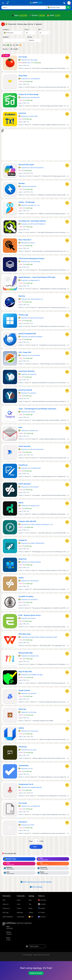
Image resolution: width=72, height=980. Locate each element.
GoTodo (33, 412)
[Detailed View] (11, 45)
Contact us (6, 908)
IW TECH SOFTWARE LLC (38, 224)
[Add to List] (67, 58)
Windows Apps (10, 859)
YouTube (42, 900)
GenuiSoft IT (34, 600)
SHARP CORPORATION (37, 543)
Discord (42, 917)
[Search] (24, 7)
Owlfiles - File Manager (27, 202)
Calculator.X (23, 822)
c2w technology (35, 262)
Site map (5, 913)
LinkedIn (42, 904)
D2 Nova (33, 618)
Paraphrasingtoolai (36, 787)
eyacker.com (34, 431)
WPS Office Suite (25, 634)
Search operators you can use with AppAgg (36, 882)
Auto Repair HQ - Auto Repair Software (32, 221)
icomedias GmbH (35, 468)
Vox (31, 769)
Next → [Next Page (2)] (36, 847)
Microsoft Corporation (37, 168)
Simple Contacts (24, 690)
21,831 (58, 15)
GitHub (41, 908)
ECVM (32, 825)
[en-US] (37, 946)
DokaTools (22, 113)
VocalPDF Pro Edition (26, 597)
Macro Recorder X (25, 240)
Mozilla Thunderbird (36, 337)
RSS (31, 917)
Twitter (41, 913)
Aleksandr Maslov (36, 562)
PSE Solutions (35, 487)
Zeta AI (32, 243)
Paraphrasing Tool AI (26, 784)
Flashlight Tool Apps (36, 675)
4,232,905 (23, 15)
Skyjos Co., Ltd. (35, 205)
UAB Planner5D (35, 97)
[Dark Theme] (64, 3)
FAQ (4, 900)
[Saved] (7, 3)
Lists (18, 904)
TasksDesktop (24, 766)
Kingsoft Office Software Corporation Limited (44, 637)
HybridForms (23, 465)
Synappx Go (23, 540)
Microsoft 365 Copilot (26, 165)
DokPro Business (25, 484)
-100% (25, 63)
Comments (21, 917)
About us (6, 904)
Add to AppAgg (36, 887)
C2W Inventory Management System (31, 259)
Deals (31, 908)
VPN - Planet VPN (25, 352)
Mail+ (21, 428)
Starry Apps (34, 60)
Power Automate (25, 446)
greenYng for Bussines (27, 371)
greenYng (33, 374)
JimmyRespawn (35, 79)
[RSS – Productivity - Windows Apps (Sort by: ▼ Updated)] (21, 45)
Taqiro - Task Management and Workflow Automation (37, 409)
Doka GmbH (34, 116)
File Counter (23, 803)
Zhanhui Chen (34, 656)
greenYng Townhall (25, 390)
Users (19, 900)
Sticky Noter (23, 76)
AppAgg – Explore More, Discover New (38, 955)
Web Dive (22, 296)
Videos (31, 913)
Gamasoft (33, 693)
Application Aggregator (24, 923)
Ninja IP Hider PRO (25, 672)
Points (19, 908)
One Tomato (23, 57)
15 (24, 176)
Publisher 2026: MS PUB (27, 521)
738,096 (42, 15)
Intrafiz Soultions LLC (37, 299)
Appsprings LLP (35, 280)
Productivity (23, 60)
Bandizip (22, 183)
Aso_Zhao (33, 712)
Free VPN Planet (35, 355)
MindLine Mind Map (26, 653)
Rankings (20, 913)
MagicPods (23, 559)
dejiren (21, 503)
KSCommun (23, 747)
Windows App (23, 315)
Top (30, 904)
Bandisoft (33, 186)
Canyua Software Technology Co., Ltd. (42, 524)
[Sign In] (69, 3)
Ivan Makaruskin (35, 806)
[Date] (14, 40)
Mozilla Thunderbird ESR (27, 334)
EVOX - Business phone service (30, 615)
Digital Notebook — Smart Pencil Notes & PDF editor (37, 277)
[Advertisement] (36, 145)
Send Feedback (8, 917)
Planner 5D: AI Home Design (29, 94)
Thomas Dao (34, 731)
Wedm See (22, 709)
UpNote (21, 728)
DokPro (21, 578)
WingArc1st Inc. (35, 506)
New (30, 900)
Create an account (36, 973)
